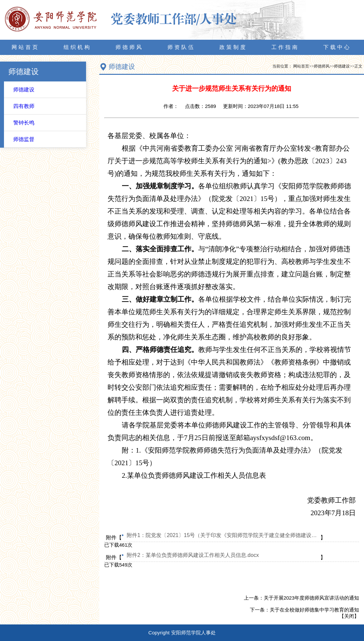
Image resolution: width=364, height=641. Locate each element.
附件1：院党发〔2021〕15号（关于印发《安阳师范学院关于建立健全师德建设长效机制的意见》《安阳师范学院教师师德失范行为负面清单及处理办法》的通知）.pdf (224, 535)
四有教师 (24, 106)
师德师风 (129, 47)
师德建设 (24, 90)
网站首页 (25, 47)
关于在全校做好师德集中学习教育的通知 (314, 610)
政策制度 (233, 47)
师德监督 (24, 139)
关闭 (349, 616)
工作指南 (285, 47)
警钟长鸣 (24, 123)
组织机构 (77, 47)
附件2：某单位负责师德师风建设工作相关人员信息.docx (193, 555)
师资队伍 (181, 47)
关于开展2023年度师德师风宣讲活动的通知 (311, 598)
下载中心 (337, 47)
